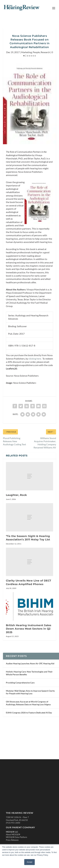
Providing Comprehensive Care (20, 683)
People (36, 52)
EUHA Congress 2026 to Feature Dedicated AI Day (29, 713)
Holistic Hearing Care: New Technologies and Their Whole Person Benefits (29, 673)
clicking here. (35, 359)
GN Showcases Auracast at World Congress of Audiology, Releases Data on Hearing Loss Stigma (28, 703)
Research (45, 52)
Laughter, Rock (16, 495)
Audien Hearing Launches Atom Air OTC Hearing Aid (30, 663)
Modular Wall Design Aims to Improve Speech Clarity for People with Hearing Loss (30, 692)
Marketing (26, 52)
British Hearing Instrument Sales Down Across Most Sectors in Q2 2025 (29, 629)
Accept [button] (29, 862)
